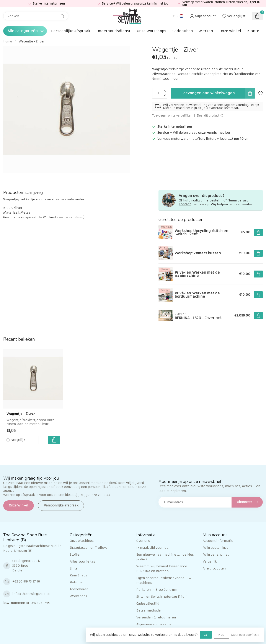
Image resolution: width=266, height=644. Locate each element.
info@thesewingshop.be (31, 594)
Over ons (143, 541)
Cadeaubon (183, 31)
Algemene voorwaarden (155, 624)
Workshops (78, 596)
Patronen (77, 582)
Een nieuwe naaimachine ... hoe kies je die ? (165, 557)
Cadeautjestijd (148, 603)
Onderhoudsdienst (113, 31)
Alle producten (214, 568)
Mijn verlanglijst (216, 555)
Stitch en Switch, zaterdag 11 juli (162, 597)
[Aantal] (43, 440)
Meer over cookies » (245, 635)
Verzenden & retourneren (156, 617)
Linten (75, 568)
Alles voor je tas (82, 561)
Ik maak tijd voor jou (153, 548)
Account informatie (218, 541)
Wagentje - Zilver (32, 41)
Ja (206, 635)
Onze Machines (82, 541)
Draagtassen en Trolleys (89, 548)
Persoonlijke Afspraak (71, 31)
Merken (206, 31)
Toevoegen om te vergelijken (172, 116)
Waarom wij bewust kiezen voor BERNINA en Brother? (162, 569)
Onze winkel (230, 31)
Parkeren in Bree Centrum (157, 590)
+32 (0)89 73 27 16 (26, 581)
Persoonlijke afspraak (61, 505)
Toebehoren (79, 589)
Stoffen (76, 555)
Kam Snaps (78, 575)
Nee (221, 635)
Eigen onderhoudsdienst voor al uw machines (164, 580)
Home (8, 41)
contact (185, 204)
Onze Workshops (151, 31)
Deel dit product (210, 116)
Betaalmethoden (149, 610)
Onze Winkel (19, 505)
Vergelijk (18, 440)
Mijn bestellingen (217, 548)
